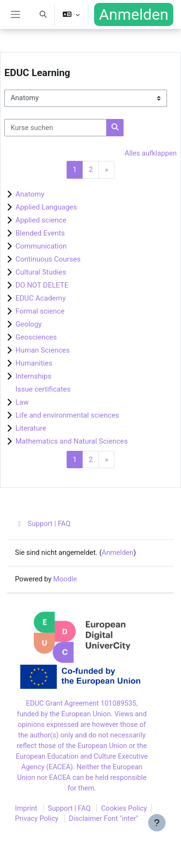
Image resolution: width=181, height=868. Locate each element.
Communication (41, 246)
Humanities (34, 363)
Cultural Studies (41, 272)
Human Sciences (42, 350)
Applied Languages (46, 207)
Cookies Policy (124, 808)
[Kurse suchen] (56, 128)
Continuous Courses (48, 259)
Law (22, 402)
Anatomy (30, 194)
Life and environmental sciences (67, 415)
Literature (31, 428)
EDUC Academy (41, 298)
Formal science (40, 311)
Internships (33, 376)
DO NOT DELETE (42, 285)
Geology (28, 324)
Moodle (65, 579)
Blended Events (40, 233)
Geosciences (36, 337)
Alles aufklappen (151, 153)
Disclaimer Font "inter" (104, 818)
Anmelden (134, 14)
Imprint (26, 808)
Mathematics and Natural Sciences (72, 441)
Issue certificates (43, 389)
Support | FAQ (43, 524)
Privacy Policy (37, 818)
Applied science (41, 220)
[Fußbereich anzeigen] (157, 823)
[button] (43, 14)
